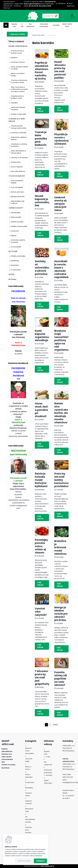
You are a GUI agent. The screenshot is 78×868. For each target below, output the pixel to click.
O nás (22, 25)
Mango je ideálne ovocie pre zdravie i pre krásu (61, 614)
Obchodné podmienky (44, 25)
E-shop (17, 34)
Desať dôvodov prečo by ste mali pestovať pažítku (60, 70)
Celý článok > (42, 110)
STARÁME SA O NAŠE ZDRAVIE (17, 120)
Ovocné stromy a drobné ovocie (17, 52)
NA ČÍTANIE (13, 251)
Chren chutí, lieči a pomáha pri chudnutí (41, 410)
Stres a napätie (17, 167)
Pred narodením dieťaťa (17, 182)
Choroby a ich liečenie (19, 158)
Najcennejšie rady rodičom (18, 202)
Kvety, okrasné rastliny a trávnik (19, 68)
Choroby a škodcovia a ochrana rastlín (19, 81)
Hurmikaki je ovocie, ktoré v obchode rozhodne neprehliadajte (64, 269)
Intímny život (16, 162)
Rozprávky (15, 265)
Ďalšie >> (55, 725)
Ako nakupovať (30, 25)
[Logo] (17, 16)
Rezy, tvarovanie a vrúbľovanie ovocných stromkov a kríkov (19, 89)
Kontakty (56, 25)
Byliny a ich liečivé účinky (18, 75)
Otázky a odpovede (18, 114)
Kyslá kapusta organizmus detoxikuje (42, 336)
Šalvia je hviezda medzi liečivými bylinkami (41, 480)
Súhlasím (40, 861)
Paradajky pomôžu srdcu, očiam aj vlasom (41, 546)
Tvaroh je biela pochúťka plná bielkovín (41, 139)
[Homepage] (6, 25)
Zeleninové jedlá (17, 222)
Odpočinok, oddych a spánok (19, 138)
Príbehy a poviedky (18, 256)
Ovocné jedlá (16, 247)
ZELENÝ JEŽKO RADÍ (67, 25)
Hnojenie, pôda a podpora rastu (17, 97)
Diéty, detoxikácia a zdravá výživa (18, 152)
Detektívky (15, 261)
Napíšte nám (14, 25)
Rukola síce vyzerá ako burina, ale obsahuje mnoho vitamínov (61, 413)
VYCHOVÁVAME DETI (17, 176)
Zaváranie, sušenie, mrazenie (18, 108)
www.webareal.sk (47, 866)
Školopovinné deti (18, 197)
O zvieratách (16, 270)
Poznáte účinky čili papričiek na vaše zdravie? (61, 679)
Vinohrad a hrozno (18, 62)
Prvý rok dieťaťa (17, 187)
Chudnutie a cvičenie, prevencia (19, 145)
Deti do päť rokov (18, 192)
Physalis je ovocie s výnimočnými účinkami (63, 139)
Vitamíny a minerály (19, 133)
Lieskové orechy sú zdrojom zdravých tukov (60, 204)
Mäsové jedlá (16, 217)
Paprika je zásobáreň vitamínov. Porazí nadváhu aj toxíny (42, 71)
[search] (48, 16)
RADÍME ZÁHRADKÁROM (18, 46)
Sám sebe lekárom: (18, 171)
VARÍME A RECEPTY (16, 208)
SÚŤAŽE (11, 274)
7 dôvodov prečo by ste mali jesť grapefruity (42, 678)
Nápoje (14, 236)
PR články (12, 279)
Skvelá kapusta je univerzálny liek (42, 201)
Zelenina (14, 58)
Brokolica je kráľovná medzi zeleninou (60, 547)
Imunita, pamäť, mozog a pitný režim (19, 127)
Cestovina (15, 231)
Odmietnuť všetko (24, 861)
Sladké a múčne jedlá (19, 226)
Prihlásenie (62, 3)
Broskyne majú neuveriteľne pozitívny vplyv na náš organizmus (63, 340)
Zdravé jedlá (16, 213)
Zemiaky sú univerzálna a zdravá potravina (42, 268)
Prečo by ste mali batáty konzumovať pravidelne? (62, 480)
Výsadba (14, 103)
